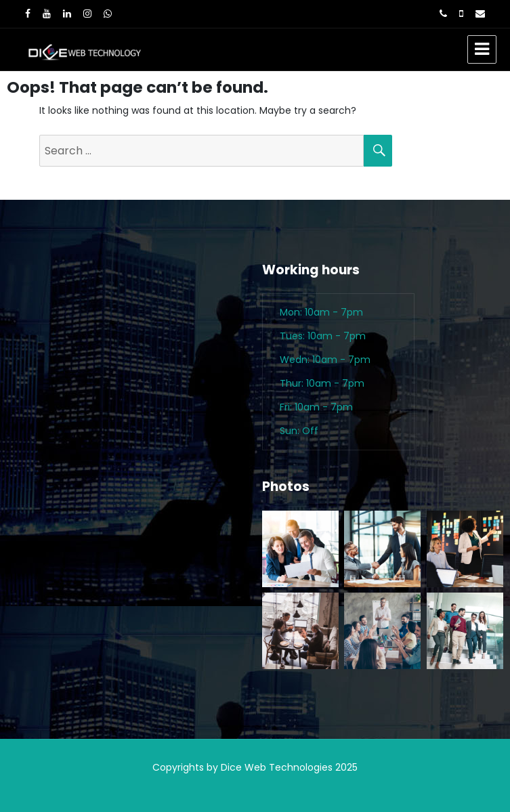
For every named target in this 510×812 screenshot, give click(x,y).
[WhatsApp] (108, 14)
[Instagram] (87, 14)
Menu (482, 49)
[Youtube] (47, 14)
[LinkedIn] (67, 14)
